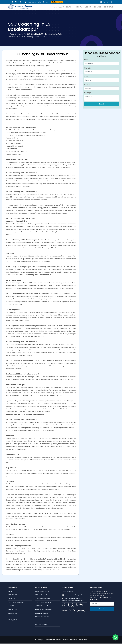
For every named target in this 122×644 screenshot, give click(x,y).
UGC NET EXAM (13, 610)
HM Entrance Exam (43, 592)
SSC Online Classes (42, 614)
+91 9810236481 (69, 592)
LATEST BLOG (13, 595)
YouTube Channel (41, 625)
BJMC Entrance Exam (43, 606)
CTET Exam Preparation (16, 603)
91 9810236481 (16, 2)
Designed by (72, 640)
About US (61, 7)
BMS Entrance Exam (43, 599)
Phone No (88, 68)
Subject (87, 85)
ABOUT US (12, 599)
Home (55, 7)
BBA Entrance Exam (43, 595)
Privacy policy (13, 620)
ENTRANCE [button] (98, 7)
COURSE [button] (69, 7)
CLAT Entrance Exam (43, 603)
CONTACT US (108, 7)
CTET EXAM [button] (78, 7)
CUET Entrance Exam (42, 617)
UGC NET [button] (88, 7)
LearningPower (82, 640)
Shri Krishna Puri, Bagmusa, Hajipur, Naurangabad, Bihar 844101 (74, 600)
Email (86, 77)
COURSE (11, 606)
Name (86, 60)
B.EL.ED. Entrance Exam (44, 610)
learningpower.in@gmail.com (37, 2)
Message (87, 93)
